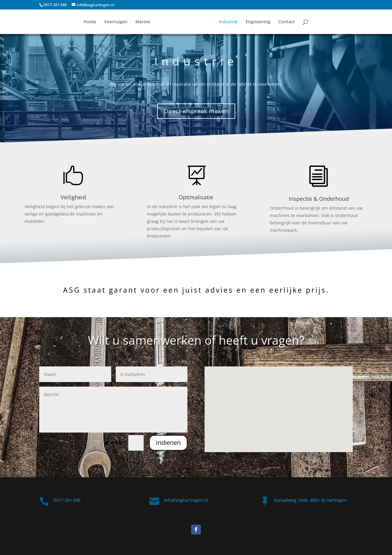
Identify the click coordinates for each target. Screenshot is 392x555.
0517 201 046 (55, 5)
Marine (143, 22)
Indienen (168, 442)
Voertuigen (116, 22)
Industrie (228, 22)
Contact (287, 22)
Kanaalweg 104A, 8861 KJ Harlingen (310, 500)
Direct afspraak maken (196, 111)
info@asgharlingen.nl (186, 500)
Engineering (258, 22)
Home (90, 22)
